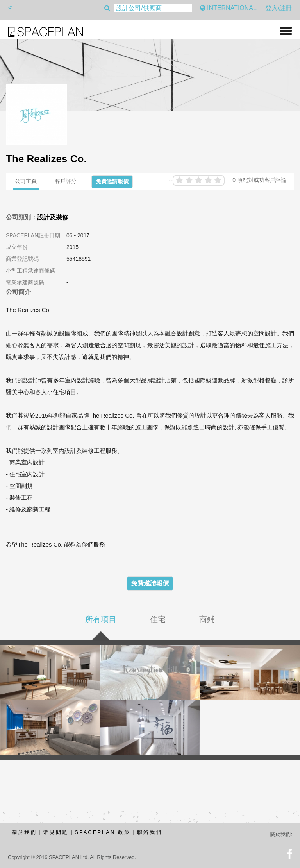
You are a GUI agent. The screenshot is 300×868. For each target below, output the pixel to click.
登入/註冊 (279, 8)
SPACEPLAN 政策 (103, 832)
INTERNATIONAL (228, 8)
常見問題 (56, 832)
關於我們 (24, 832)
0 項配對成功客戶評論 (259, 180)
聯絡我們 (150, 832)
